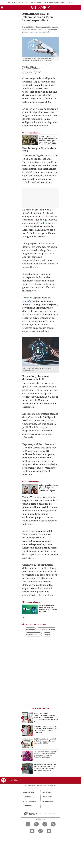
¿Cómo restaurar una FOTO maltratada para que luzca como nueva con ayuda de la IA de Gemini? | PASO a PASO (48, 140)
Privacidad (48, 797)
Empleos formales (33, 634)
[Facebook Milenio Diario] (28, 824)
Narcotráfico (26, 2)
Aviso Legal (48, 801)
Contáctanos (29, 797)
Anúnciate (28, 806)
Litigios (47, 634)
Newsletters (29, 792)
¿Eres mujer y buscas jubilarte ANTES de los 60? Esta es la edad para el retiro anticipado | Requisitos (46, 729)
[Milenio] (40, 7)
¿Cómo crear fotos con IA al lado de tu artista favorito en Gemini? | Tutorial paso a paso (49, 488)
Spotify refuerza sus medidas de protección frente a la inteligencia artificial (48, 608)
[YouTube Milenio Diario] (32, 831)
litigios (47, 223)
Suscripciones (30, 801)
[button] (2, 8)
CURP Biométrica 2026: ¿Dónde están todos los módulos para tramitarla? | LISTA (45, 741)
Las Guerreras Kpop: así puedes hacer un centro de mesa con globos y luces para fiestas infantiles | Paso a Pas (46, 755)
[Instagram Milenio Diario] (45, 824)
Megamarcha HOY (36, 2)
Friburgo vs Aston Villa (51, 2)
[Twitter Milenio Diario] (36, 824)
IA (35, 82)
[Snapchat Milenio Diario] (49, 831)
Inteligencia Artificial (47, 629)
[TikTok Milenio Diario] (41, 831)
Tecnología (30, 629)
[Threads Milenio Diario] (53, 824)
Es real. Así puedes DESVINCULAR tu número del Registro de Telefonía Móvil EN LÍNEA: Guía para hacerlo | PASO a (46, 718)
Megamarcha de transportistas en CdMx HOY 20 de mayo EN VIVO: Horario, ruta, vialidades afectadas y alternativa (45, 768)
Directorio (47, 792)
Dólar (19, 2)
